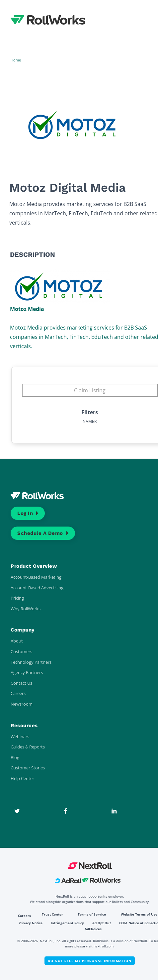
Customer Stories (28, 768)
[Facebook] (65, 811)
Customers (21, 651)
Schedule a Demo (40, 533)
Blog (15, 757)
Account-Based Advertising (37, 588)
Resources (24, 726)
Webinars (20, 736)
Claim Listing (90, 390)
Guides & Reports (28, 747)
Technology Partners (31, 662)
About (17, 641)
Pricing (17, 598)
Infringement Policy (67, 923)
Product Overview (34, 566)
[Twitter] (17, 811)
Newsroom (22, 704)
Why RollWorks (26, 609)
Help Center (22, 778)
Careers (18, 693)
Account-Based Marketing (36, 577)
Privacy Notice (31, 923)
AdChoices (93, 929)
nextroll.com (104, 946)
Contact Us (21, 683)
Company (23, 630)
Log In (25, 513)
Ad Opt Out (102, 923)
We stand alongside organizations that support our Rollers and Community (89, 902)
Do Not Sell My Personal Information (90, 961)
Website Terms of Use (139, 914)
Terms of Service (92, 914)
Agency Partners (27, 672)
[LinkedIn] (114, 811)
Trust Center (52, 914)
